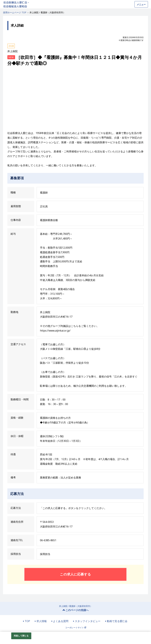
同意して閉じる (21, 636)
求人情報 (42, 621)
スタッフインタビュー (88, 621)
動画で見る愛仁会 (117, 621)
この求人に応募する (75, 574)
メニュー (141, 4)
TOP (27, 621)
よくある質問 (61, 621)
